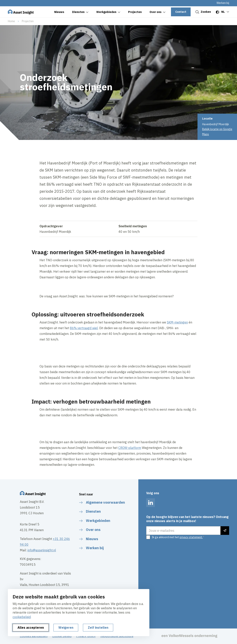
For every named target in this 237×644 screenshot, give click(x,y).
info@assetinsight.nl (42, 550)
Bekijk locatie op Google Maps (217, 132)
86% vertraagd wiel (84, 328)
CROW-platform (130, 448)
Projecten (28, 21)
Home (11, 21)
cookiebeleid (22, 617)
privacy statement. (191, 537)
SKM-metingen (177, 322)
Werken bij (223, 3)
